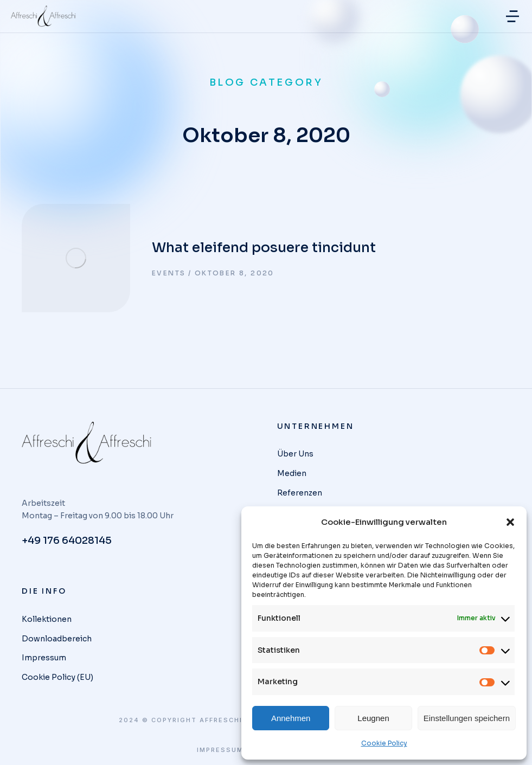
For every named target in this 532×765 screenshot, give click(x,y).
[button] (510, 522)
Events (169, 273)
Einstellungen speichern (467, 718)
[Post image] (76, 258)
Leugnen (373, 718)
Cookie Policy (384, 743)
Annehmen (291, 718)
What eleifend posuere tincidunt (264, 247)
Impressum (220, 750)
